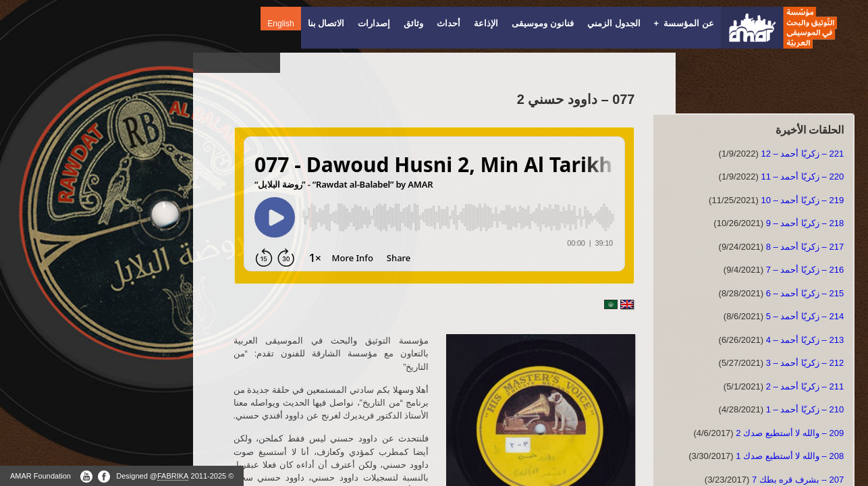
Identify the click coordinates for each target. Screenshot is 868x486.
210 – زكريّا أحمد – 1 (805, 409)
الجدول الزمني (614, 23)
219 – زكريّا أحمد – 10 (802, 200)
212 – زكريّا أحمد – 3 (805, 363)
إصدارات (374, 23)
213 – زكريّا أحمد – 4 (805, 340)
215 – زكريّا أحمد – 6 (805, 293)
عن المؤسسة (684, 23)
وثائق (413, 23)
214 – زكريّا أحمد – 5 (805, 316)
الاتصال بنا (326, 23)
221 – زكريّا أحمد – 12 (802, 154)
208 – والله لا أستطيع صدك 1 (790, 456)
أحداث (449, 23)
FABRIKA (173, 476)
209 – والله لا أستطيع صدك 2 (790, 433)
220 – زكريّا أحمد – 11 (802, 177)
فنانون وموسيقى (543, 23)
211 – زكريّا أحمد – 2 (805, 386)
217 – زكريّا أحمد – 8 (805, 247)
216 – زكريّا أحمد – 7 (805, 270)
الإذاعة (486, 23)
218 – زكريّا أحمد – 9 (805, 223)
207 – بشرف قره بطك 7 (798, 480)
